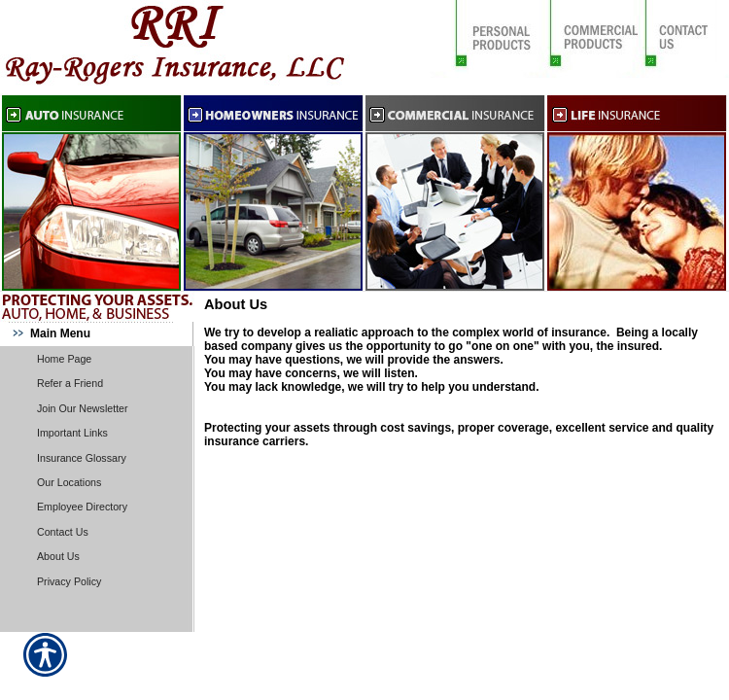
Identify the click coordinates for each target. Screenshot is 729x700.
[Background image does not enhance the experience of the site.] (97, 334)
